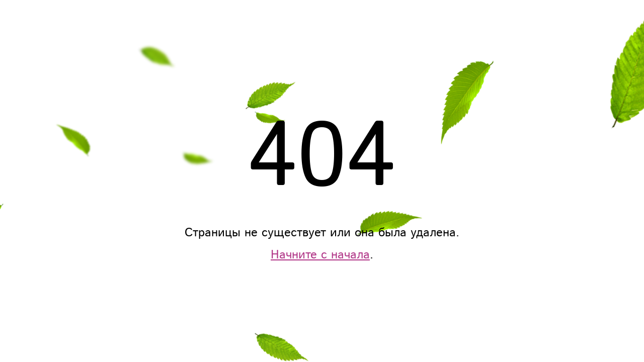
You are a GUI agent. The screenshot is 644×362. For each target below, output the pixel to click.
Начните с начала (320, 255)
